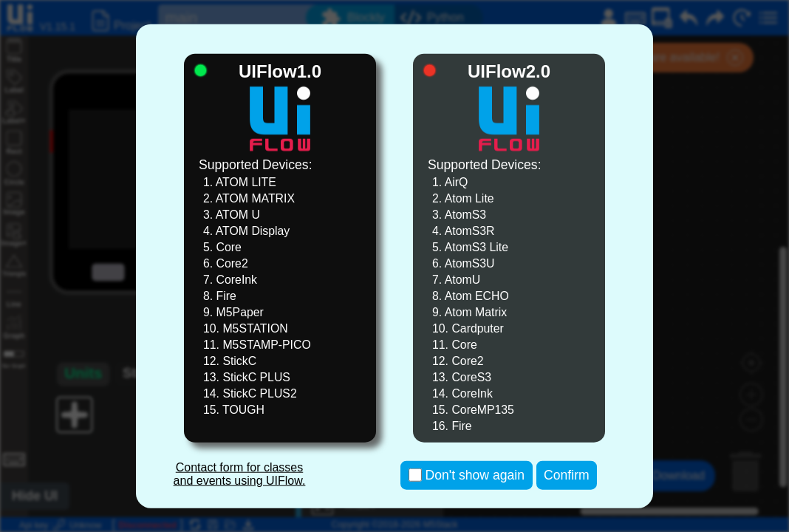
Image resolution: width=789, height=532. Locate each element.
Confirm (567, 475)
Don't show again (475, 475)
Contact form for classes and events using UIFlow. (240, 474)
